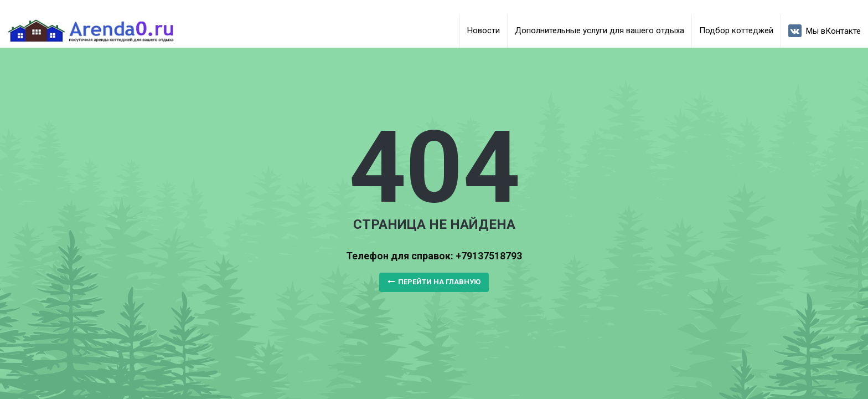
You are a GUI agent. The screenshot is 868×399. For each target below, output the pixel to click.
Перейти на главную (434, 282)
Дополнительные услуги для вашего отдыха (600, 30)
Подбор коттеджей (736, 30)
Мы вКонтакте (825, 31)
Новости (484, 30)
